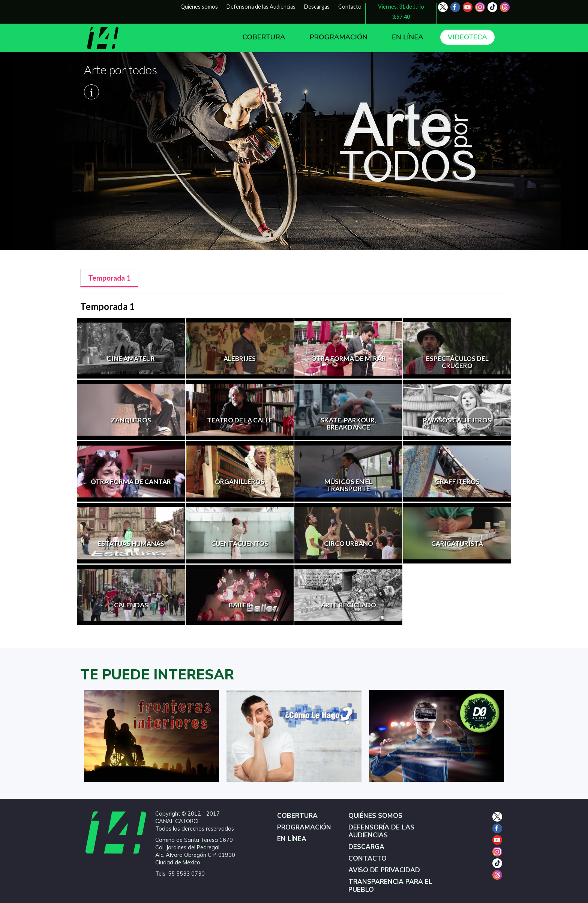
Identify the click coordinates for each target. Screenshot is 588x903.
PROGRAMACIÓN (338, 37)
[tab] (109, 278)
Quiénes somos (199, 7)
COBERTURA (264, 37)
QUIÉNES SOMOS (375, 816)
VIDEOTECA (467, 37)
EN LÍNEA (408, 37)
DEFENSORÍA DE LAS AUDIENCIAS (381, 831)
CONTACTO (367, 859)
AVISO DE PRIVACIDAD (384, 870)
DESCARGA (366, 847)
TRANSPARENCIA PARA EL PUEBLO (390, 886)
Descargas (317, 7)
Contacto (350, 7)
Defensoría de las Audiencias (261, 7)
